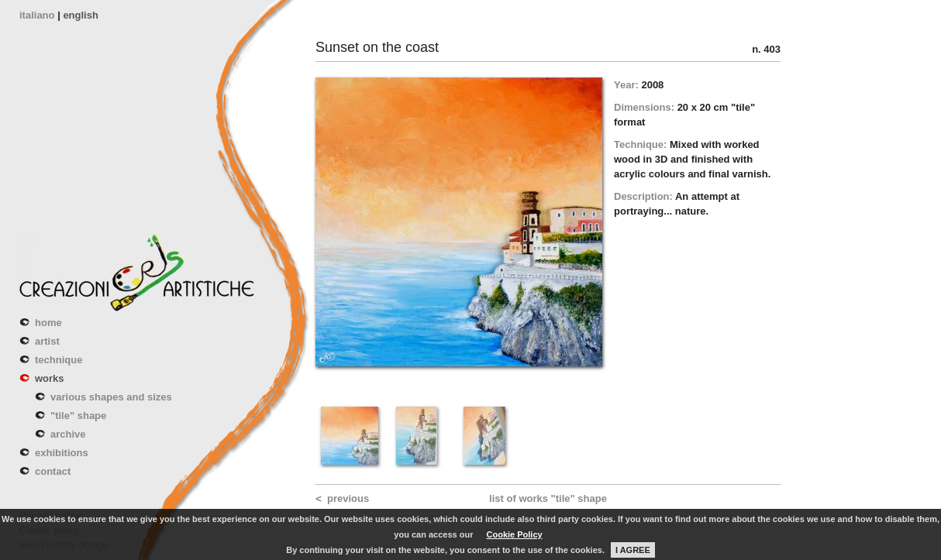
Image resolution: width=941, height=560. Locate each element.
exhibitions (62, 453)
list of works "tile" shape (548, 498)
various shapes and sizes (111, 397)
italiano (37, 15)
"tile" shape (78, 416)
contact (53, 471)
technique (59, 360)
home (48, 323)
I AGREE (633, 550)
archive (68, 434)
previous (348, 498)
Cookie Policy (515, 534)
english (81, 15)
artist (47, 341)
